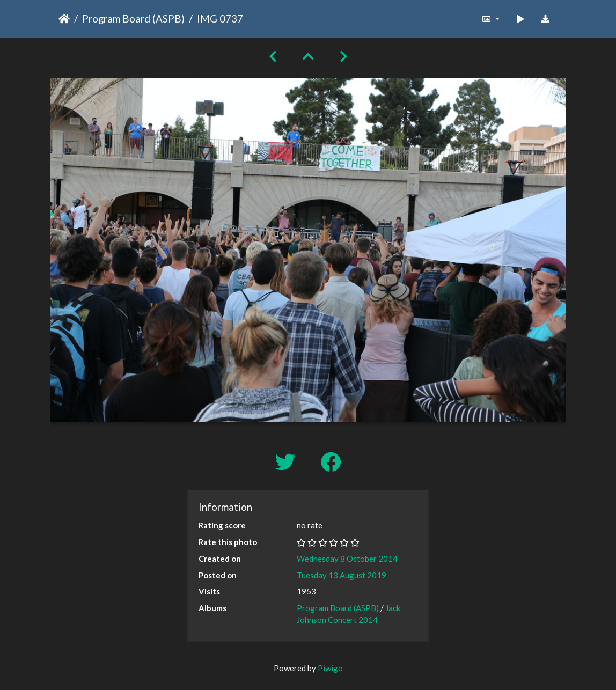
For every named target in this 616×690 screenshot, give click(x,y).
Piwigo (330, 668)
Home (64, 19)
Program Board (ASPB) (133, 19)
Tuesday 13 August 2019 (342, 575)
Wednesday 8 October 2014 (347, 559)
